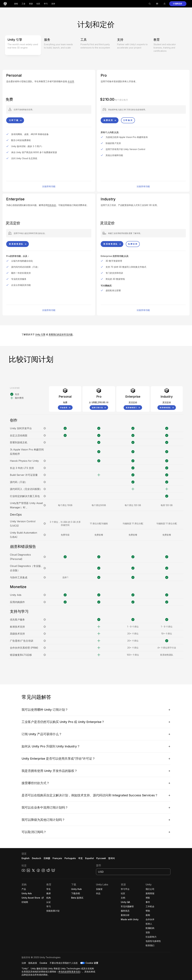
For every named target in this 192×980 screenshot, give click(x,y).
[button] (178, 4)
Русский (101, 858)
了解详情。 (137, 233)
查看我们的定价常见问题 (61, 334)
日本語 (47, 858)
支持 (53, 4)
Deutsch (37, 858)
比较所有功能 (49, 186)
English (26, 858)
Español (89, 858)
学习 (46, 4)
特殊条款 (52, 205)
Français (57, 858)
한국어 (112, 858)
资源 (31, 4)
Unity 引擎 (40, 334)
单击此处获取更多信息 (69, 972)
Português (70, 858)
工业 (23, 4)
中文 (80, 858)
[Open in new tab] (42, 898)
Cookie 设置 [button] (92, 963)
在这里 (71, 81)
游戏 (16, 4)
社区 (38, 4)
